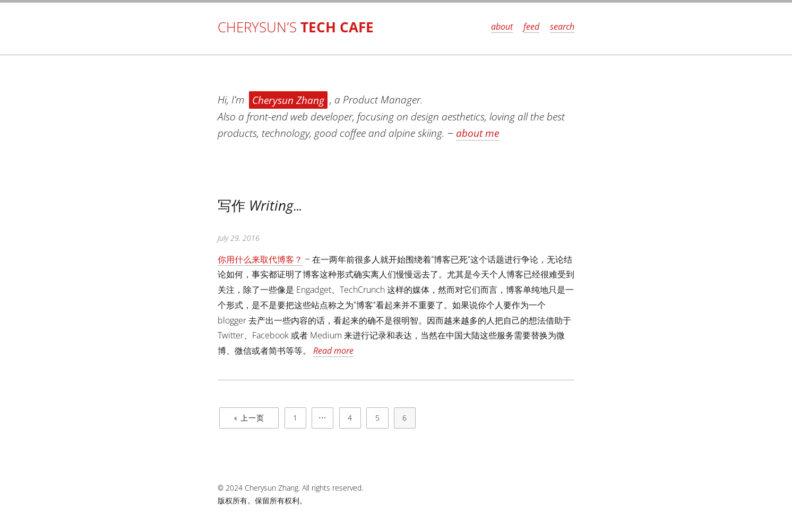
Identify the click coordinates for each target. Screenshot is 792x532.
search (562, 27)
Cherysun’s (296, 27)
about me (477, 133)
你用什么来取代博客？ (260, 259)
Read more (333, 351)
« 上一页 (249, 418)
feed (531, 27)
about (502, 27)
